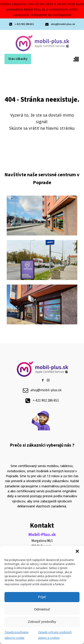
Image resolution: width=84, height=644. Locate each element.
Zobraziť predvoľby (42, 622)
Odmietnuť (42, 609)
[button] (77, 551)
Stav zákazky (18, 59)
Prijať (42, 597)
